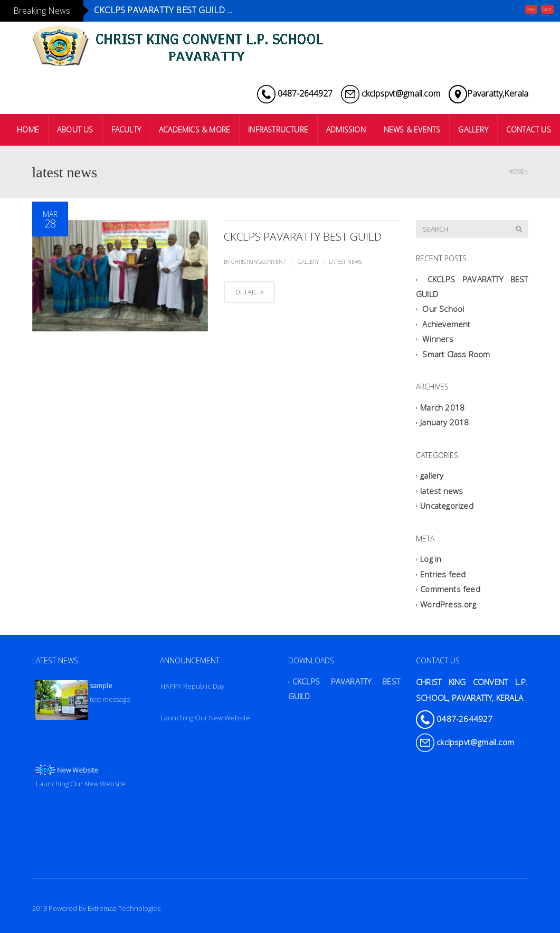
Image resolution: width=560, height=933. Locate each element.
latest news (345, 262)
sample (101, 686)
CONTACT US (529, 130)
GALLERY (473, 130)
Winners (438, 339)
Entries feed (443, 574)
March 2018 (442, 407)
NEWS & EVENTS (412, 130)
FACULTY (126, 130)
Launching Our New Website (205, 718)
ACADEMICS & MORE (194, 130)
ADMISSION (346, 130)
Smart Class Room (456, 354)
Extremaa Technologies (124, 908)
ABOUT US (75, 130)
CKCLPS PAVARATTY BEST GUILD (303, 236)
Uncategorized (447, 506)
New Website (78, 770)
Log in (431, 559)
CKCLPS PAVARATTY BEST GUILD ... (163, 10)
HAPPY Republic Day (192, 686)
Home (516, 172)
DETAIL (249, 292)
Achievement (446, 324)
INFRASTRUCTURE (278, 130)
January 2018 (444, 423)
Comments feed (450, 589)
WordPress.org (448, 604)
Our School (443, 309)
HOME (28, 130)
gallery (308, 262)
